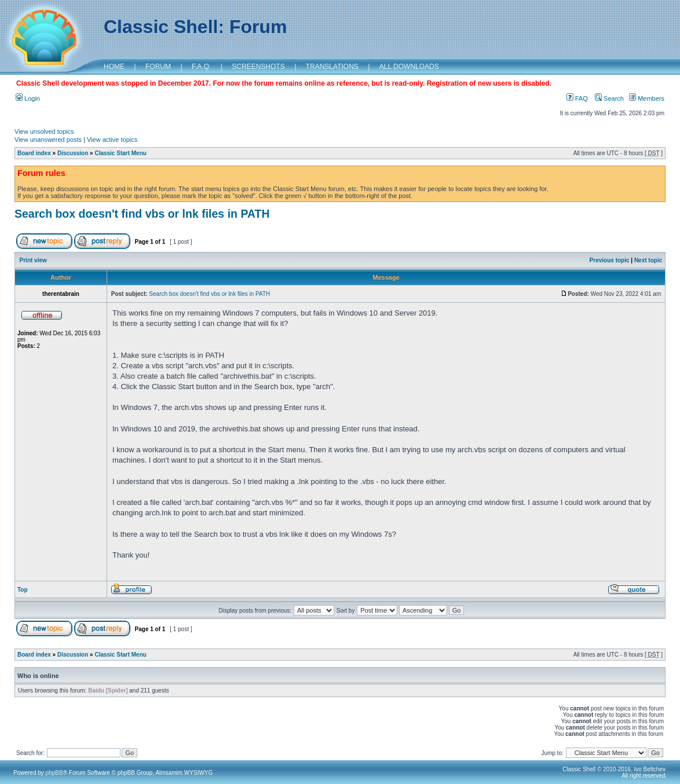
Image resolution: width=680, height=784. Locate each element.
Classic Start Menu (120, 153)
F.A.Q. (201, 67)
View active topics (112, 140)
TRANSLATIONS (332, 67)
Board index (34, 153)
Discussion (73, 153)
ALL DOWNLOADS (409, 67)
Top (23, 590)
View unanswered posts (48, 140)
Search (609, 98)
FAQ (577, 98)
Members (647, 98)
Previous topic (610, 260)
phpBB (54, 773)
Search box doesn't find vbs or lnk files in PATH (142, 214)
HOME (114, 67)
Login (28, 98)
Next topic (648, 260)
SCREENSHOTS (258, 67)
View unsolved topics (44, 131)
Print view (33, 260)
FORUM (158, 67)
